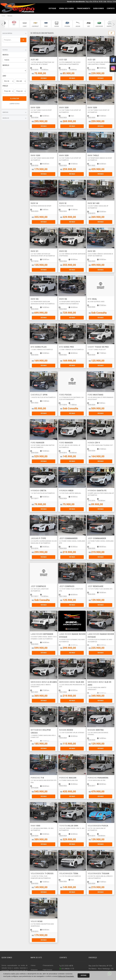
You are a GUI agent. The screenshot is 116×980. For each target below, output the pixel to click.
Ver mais (44, 78)
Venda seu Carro (66, 8)
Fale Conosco (47, 970)
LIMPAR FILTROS (15, 104)
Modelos (14, 118)
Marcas (14, 112)
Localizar (14, 98)
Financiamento (84, 8)
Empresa (34, 970)
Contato (111, 8)
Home (3, 16)
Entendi (84, 975)
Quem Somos (98, 8)
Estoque (52, 8)
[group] (14, 24)
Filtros (14, 50)
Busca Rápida (14, 33)
